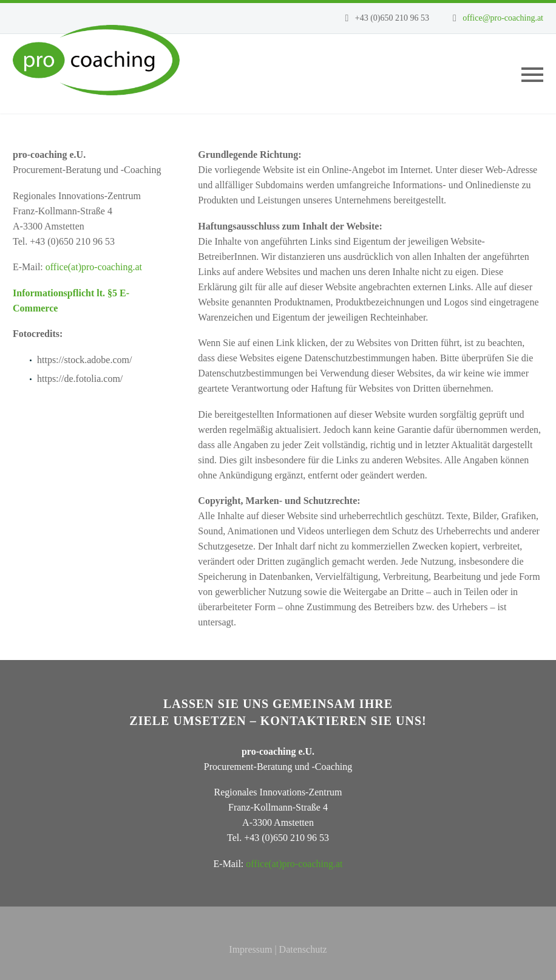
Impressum (250, 949)
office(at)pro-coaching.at (94, 267)
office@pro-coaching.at (503, 18)
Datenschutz (303, 949)
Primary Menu (532, 75)
